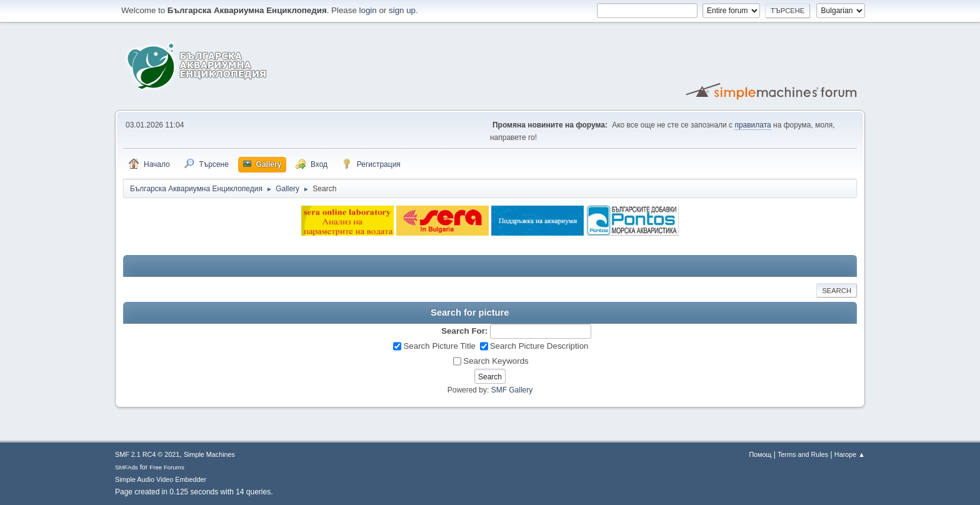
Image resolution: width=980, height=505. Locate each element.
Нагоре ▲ (850, 454)
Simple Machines (209, 454)
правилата (752, 125)
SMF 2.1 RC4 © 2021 (147, 454)
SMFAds (127, 467)
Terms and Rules (803, 454)
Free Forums (167, 467)
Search (837, 291)
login (368, 10)
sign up (402, 10)
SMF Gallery (512, 390)
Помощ (760, 454)
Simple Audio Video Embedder (161, 479)
